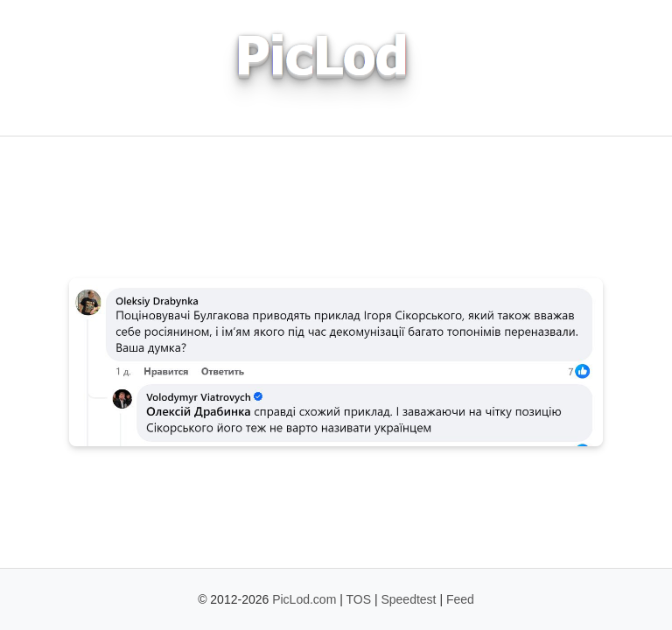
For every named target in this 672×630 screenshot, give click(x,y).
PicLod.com (304, 599)
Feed (460, 599)
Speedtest (408, 599)
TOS (359, 599)
